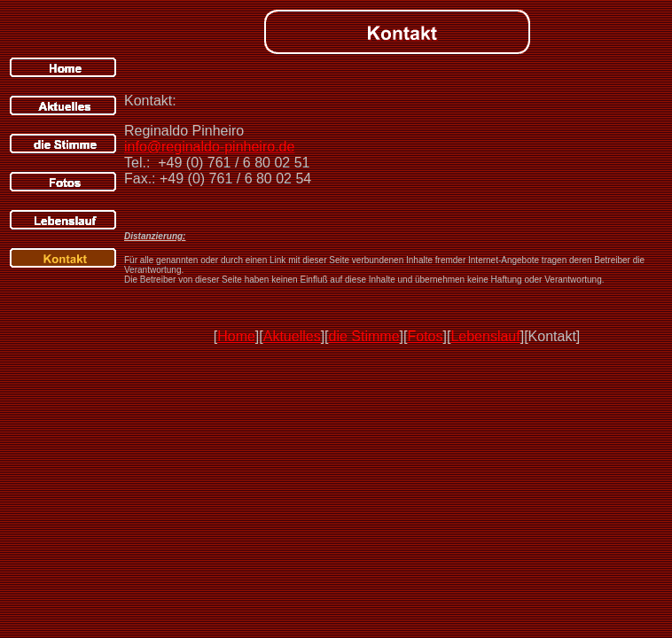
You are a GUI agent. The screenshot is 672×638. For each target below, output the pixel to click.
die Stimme (364, 336)
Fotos (425, 336)
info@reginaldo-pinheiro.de (209, 147)
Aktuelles (292, 336)
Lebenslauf (485, 336)
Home (236, 336)
